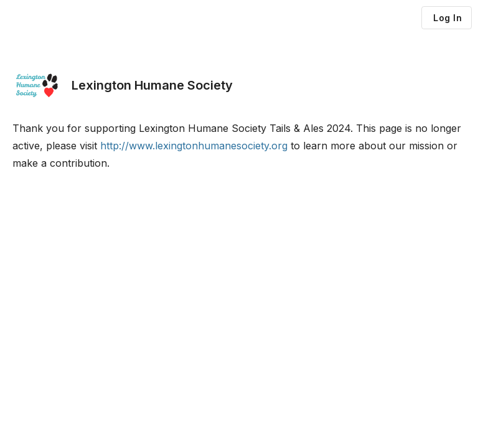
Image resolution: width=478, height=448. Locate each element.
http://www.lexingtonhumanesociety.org (194, 146)
